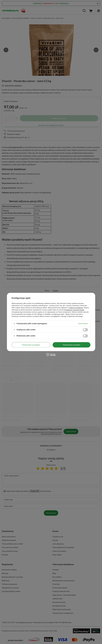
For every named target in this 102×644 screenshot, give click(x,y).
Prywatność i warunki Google (74, 310)
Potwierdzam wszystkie (72, 345)
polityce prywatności (76, 308)
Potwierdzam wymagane (31, 345)
